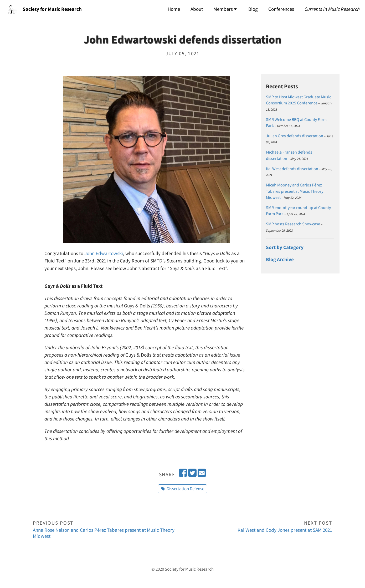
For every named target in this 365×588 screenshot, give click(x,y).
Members (225, 9)
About (197, 9)
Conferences (281, 9)
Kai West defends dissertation (292, 169)
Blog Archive (280, 259)
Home (174, 9)
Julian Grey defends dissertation (295, 136)
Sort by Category (285, 247)
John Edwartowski (104, 253)
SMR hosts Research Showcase (293, 224)
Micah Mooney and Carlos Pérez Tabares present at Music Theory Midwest (295, 191)
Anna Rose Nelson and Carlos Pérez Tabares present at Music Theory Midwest (108, 529)
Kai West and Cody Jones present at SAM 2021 (258, 526)
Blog (253, 9)
